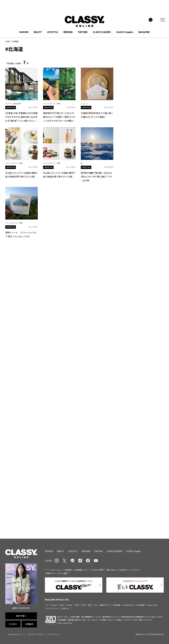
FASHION (24, 32)
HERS (77, 605)
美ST (90, 605)
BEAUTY (38, 32)
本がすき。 (66, 608)
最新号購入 (21, 616)
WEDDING (68, 32)
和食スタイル (105, 605)
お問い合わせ (111, 570)
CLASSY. (54, 605)
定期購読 (29, 624)
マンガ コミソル (53, 608)
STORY (70, 605)
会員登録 (68, 570)
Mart (84, 605)
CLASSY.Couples (125, 32)
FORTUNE (83, 32)
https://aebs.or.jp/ (65, 623)
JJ (47, 605)
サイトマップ (54, 634)
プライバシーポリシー (36, 634)
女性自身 (117, 605)
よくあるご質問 (97, 570)
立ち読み (13, 624)
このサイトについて (15, 634)
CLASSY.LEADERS (102, 32)
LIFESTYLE (53, 32)
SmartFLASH (128, 605)
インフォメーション (54, 570)
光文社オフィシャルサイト (130, 570)
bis (96, 605)
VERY (62, 605)
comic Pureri (152, 605)
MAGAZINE (144, 32)
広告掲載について (81, 570)
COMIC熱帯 (140, 605)
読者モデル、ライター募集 (57, 573)
